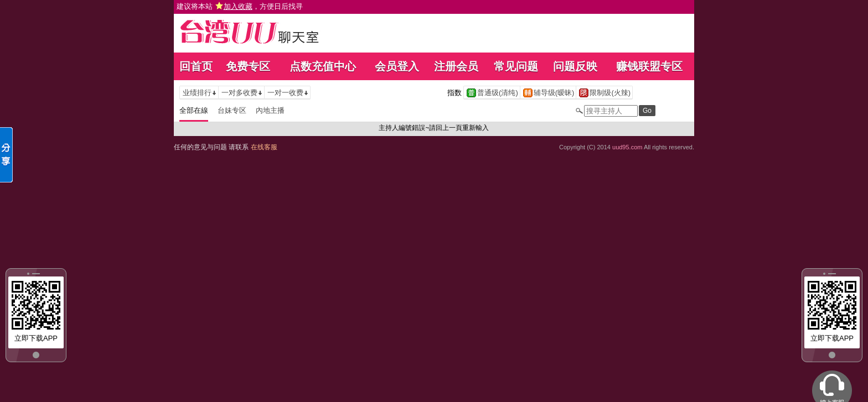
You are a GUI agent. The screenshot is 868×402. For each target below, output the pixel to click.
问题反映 (575, 66)
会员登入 (397, 66)
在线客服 (264, 147)
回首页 (196, 66)
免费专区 (248, 66)
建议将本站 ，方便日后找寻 (240, 6)
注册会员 (456, 66)
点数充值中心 (323, 66)
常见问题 (516, 66)
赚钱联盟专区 (649, 66)
